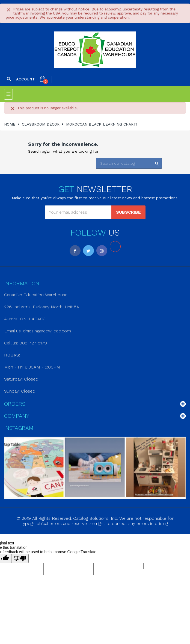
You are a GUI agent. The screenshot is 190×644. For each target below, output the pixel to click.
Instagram (102, 251)
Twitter (88, 251)
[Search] (129, 163)
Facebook (75, 251)
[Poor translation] (20, 559)
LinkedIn (115, 246)
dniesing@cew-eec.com (47, 331)
